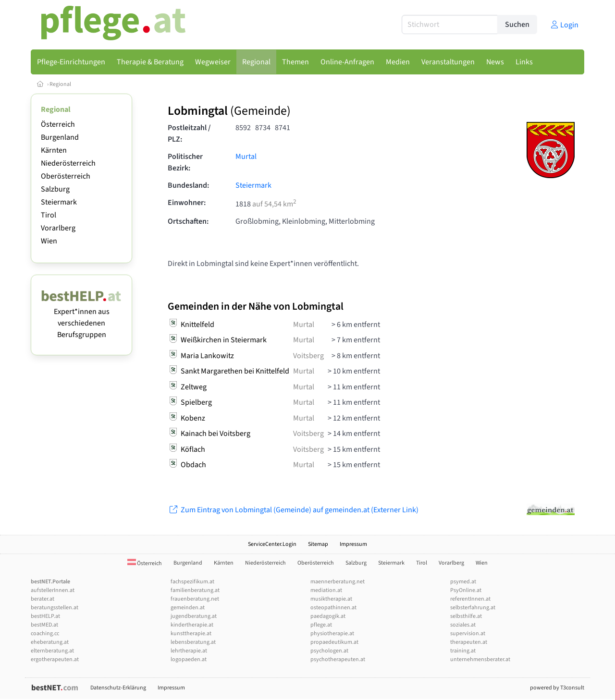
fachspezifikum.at (192, 582)
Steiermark (59, 202)
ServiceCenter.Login (272, 544)
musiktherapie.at (331, 599)
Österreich (58, 124)
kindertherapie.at (192, 625)
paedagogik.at (328, 616)
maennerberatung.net (338, 582)
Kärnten (54, 150)
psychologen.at (329, 651)
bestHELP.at (45, 616)
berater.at (43, 599)
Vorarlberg (58, 228)
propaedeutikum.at (334, 642)
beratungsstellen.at (55, 608)
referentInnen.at (470, 599)
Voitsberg (308, 356)
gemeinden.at (188, 608)
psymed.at (463, 582)
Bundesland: (188, 185)
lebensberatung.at (193, 642)
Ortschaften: (188, 221)
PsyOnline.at (466, 590)
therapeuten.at (469, 642)
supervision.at (468, 634)
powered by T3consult (557, 688)
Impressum (353, 544)
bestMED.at (44, 625)
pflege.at (321, 625)
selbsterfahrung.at (473, 608)
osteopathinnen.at (333, 608)
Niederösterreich (68, 163)
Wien (49, 241)
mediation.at (326, 590)
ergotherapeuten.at (55, 659)
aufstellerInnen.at (53, 590)
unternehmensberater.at (480, 659)
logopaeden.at (189, 659)
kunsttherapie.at (191, 634)
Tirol (49, 215)
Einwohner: (187, 203)
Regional (60, 84)
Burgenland (60, 137)
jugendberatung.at (194, 616)
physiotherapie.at (332, 634)
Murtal (246, 157)
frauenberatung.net (195, 599)
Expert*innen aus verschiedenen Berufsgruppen (81, 317)
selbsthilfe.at (466, 616)
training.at (463, 651)
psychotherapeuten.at (338, 659)
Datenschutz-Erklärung (118, 688)
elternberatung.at (52, 651)
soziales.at (463, 625)
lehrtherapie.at (189, 651)
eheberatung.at (50, 642)
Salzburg (55, 189)
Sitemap (318, 544)
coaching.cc (45, 634)
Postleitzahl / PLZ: (189, 133)
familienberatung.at (195, 590)
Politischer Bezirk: (185, 162)
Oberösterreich (66, 176)
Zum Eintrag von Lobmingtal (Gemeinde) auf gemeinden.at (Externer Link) (293, 510)
